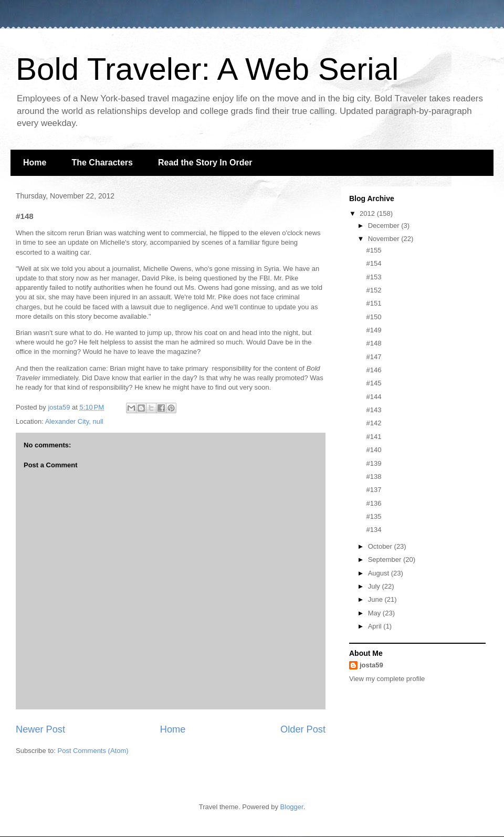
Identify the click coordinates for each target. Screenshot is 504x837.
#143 (374, 410)
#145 (374, 383)
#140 (374, 450)
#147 (374, 357)
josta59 (371, 665)
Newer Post (40, 729)
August (380, 573)
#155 (374, 250)
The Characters (102, 163)
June (376, 599)
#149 (374, 330)
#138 (374, 477)
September (386, 559)
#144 (374, 397)
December (385, 226)
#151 (374, 303)
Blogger (292, 807)
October (381, 546)
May (375, 613)
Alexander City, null (74, 421)
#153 (374, 277)
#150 (374, 317)
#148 (374, 343)
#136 (374, 503)
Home (35, 163)
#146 (374, 370)
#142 (374, 423)
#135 (374, 516)
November (385, 239)
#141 (374, 437)
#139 (374, 463)
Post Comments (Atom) (93, 751)
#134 (374, 530)
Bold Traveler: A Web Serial (207, 69)
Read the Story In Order (205, 163)
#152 (374, 290)
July (375, 586)
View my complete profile (387, 679)
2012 (368, 213)
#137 (374, 490)
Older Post (303, 729)
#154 (374, 263)
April (376, 626)
